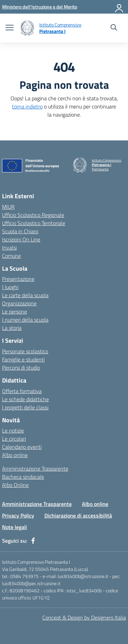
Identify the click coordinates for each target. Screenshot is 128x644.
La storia (12, 328)
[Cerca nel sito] (114, 28)
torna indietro (27, 106)
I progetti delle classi (25, 407)
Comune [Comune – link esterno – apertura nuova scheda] (11, 256)
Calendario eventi (22, 447)
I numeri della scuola (25, 320)
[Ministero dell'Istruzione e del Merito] (40, 7)
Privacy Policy (18, 515)
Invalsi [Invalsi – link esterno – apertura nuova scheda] (9, 248)
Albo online (15, 455)
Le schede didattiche (25, 399)
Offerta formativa (22, 391)
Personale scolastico (25, 351)
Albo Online (15, 485)
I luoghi (10, 287)
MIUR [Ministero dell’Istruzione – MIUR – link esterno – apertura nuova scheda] (8, 207)
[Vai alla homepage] (27, 28)
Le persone (15, 311)
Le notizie (13, 430)
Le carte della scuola (25, 295)
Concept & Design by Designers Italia (84, 617)
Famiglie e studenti (23, 359)
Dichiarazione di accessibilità (78, 515)
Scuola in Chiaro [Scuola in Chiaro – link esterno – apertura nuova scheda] (20, 231)
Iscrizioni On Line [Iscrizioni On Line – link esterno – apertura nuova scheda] (21, 239)
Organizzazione (19, 303)
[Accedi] (119, 7)
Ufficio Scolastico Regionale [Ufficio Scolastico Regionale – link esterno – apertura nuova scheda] (33, 215)
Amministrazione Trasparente (35, 469)
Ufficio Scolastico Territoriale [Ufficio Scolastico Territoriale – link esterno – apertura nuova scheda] (34, 223)
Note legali (15, 527)
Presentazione (18, 279)
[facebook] (33, 541)
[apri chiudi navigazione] (10, 28)
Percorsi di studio (21, 368)
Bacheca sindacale (23, 477)
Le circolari (14, 439)
